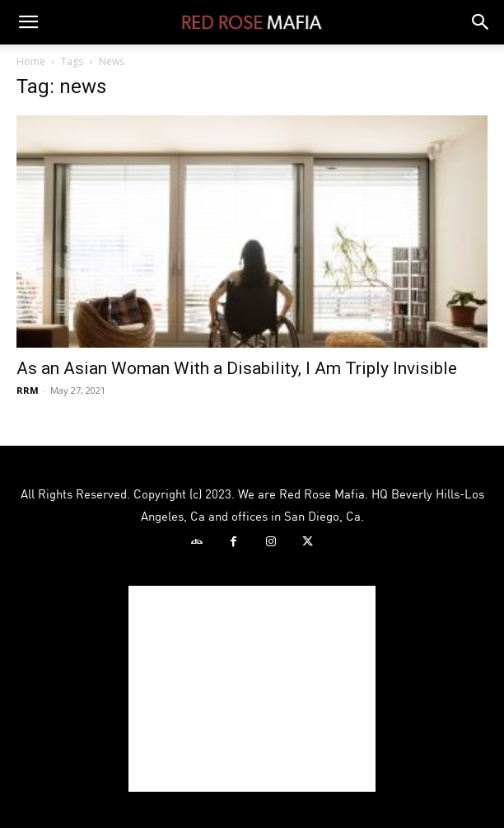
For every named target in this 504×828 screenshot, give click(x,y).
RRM (28, 390)
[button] (28, 22)
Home (31, 61)
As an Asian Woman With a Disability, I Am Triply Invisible (237, 368)
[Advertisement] (252, 689)
